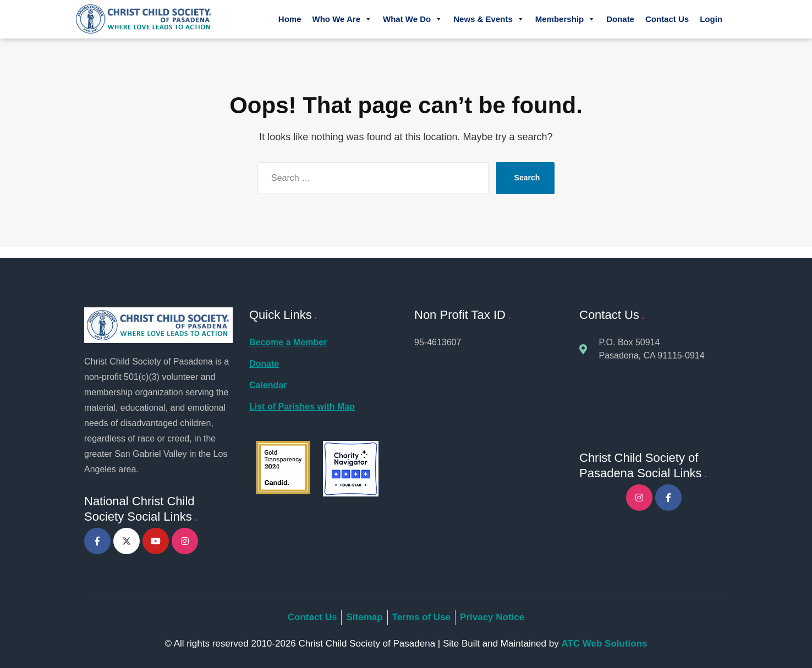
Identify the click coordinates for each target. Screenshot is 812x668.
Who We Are (342, 19)
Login (711, 19)
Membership (565, 19)
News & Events (489, 19)
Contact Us (667, 19)
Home (290, 19)
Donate (620, 19)
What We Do (413, 19)
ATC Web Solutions (604, 644)
